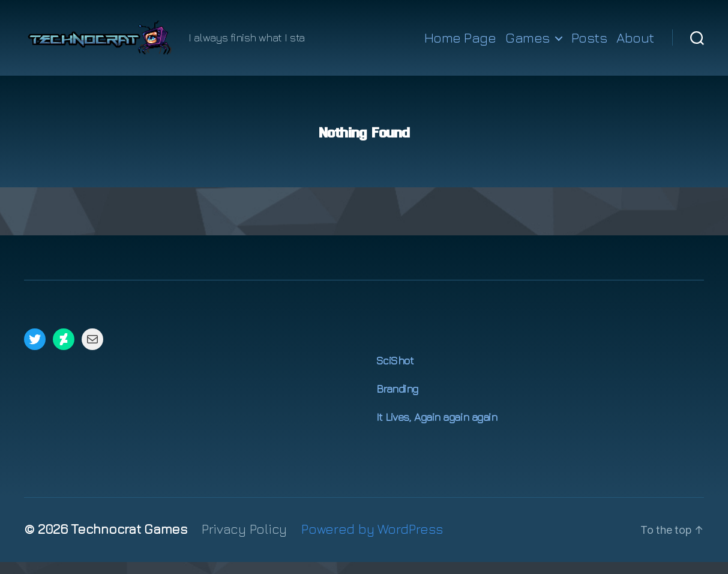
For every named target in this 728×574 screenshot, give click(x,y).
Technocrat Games (129, 541)
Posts (589, 44)
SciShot (395, 373)
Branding (397, 401)
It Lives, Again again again (437, 429)
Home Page (460, 44)
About (635, 44)
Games (528, 44)
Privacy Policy (244, 541)
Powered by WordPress (372, 541)
